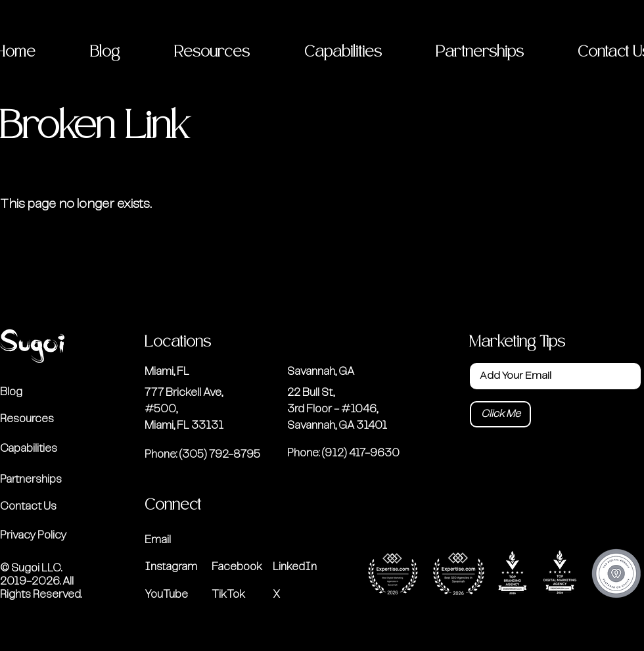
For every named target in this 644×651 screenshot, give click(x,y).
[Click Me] (500, 414)
